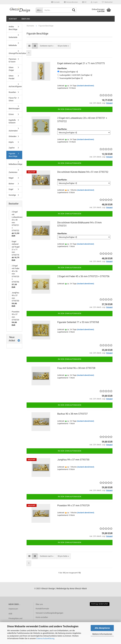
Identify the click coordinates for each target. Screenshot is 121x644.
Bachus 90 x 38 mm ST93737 (72, 414)
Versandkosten (71, 2)
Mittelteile (13, 45)
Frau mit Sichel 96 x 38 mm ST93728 (76, 368)
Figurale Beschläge (13, 155)
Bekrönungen (14, 109)
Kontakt (55, 2)
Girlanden (13, 136)
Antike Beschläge (13, 28)
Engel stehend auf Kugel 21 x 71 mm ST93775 (81, 63)
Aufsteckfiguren (15, 86)
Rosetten (12, 92)
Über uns (26, 19)
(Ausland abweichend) (85, 86)
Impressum (13, 609)
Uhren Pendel (11, 77)
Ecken (11, 114)
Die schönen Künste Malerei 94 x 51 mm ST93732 (83, 172)
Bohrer (11, 184)
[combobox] (47, 46)
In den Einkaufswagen (70, 109)
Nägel (11, 178)
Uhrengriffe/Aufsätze (15, 53)
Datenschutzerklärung (45, 638)
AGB (10, 614)
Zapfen (12, 148)
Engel (11, 189)
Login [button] (94, 2)
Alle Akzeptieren (102, 628)
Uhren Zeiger (11, 69)
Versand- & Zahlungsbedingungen (49, 613)
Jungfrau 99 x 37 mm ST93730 (73, 460)
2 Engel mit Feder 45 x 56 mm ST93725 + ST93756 (83, 276)
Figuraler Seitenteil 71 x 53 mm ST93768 (78, 322)
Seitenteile (13, 37)
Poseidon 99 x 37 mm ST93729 (73, 505)
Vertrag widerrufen (100, 604)
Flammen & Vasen (12, 60)
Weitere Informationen (102, 634)
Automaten (13, 131)
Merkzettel (107, 2)
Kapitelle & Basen (12, 121)
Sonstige (12, 195)
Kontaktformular (42, 609)
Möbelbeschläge (15, 164)
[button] (84, 2)
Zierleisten (13, 172)
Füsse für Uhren (13, 99)
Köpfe (11, 142)
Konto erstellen (42, 617)
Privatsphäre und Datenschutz (15, 621)
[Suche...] (39, 10)
